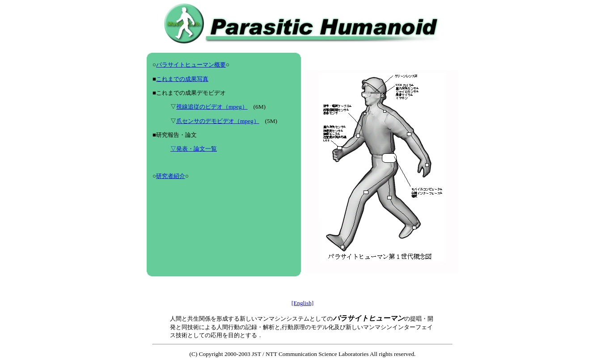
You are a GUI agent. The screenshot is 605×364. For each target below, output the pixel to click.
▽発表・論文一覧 (194, 149)
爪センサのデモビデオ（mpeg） (218, 121)
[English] (303, 303)
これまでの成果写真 (182, 79)
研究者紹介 (171, 176)
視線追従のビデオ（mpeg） (212, 107)
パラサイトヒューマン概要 (191, 65)
